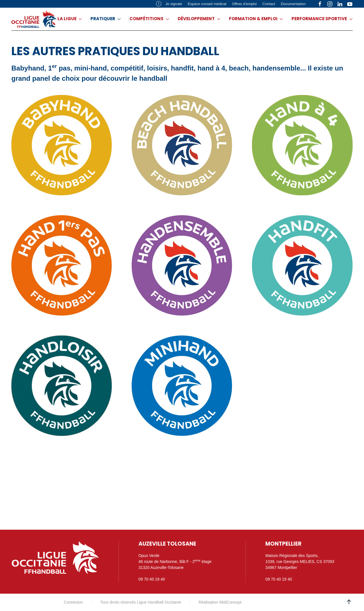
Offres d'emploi (244, 4)
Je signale (169, 4)
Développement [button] (199, 19)
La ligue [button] (70, 19)
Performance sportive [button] (322, 19)
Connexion (73, 602)
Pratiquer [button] (106, 19)
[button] (349, 602)
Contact (269, 4)
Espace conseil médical (207, 4)
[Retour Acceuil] (34, 19)
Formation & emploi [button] (256, 19)
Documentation (293, 4)
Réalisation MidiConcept (220, 602)
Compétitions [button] (149, 19)
